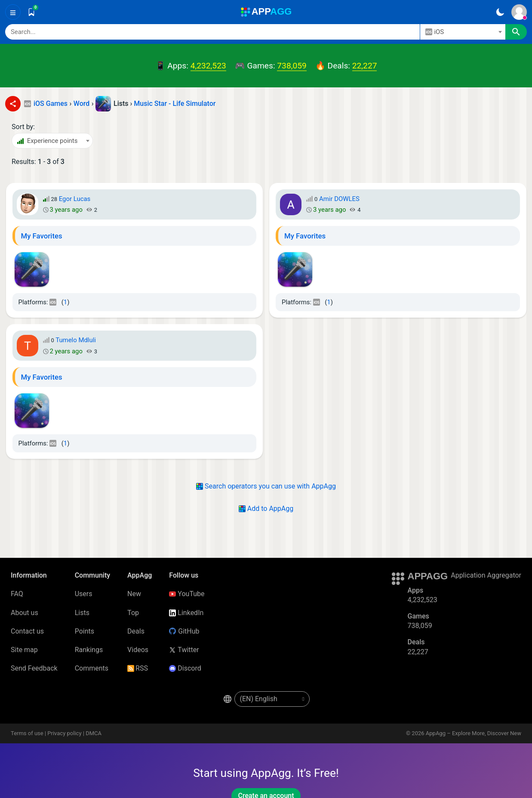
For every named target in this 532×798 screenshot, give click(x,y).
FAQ (17, 594)
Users (84, 594)
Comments (92, 668)
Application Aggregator (486, 575)
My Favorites (42, 236)
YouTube (187, 594)
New (134, 594)
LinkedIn (186, 613)
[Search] (212, 32)
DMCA (94, 733)
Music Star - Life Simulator (175, 104)
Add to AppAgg (266, 509)
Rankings (89, 650)
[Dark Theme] (500, 12)
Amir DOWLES (339, 199)
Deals (136, 631)
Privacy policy (64, 733)
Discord (185, 668)
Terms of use (27, 733)
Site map (24, 650)
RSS (138, 668)
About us (25, 613)
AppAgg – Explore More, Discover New (474, 733)
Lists (82, 613)
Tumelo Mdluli (76, 340)
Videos (138, 650)
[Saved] (31, 12)
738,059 (292, 66)
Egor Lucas (75, 199)
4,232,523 (208, 66)
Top (133, 613)
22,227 (365, 66)
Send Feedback (34, 668)
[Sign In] (519, 12)
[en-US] (272, 699)
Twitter (184, 650)
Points (85, 631)
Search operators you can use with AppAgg (266, 486)
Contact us (27, 631)
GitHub (184, 631)
